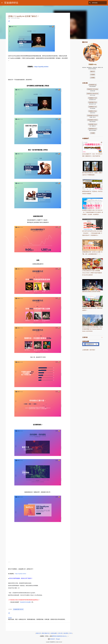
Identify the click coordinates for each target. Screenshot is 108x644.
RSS (71, 633)
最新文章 (38, 633)
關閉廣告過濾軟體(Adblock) (59, 636)
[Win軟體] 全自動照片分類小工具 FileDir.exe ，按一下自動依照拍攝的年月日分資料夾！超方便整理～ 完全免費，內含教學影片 (93, 212)
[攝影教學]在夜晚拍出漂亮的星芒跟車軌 (91, 292)
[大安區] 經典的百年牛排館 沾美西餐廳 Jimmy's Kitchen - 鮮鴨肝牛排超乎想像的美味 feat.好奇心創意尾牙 (92, 273)
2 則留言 (18, 18)
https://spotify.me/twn (41, 67)
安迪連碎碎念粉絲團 (25, 602)
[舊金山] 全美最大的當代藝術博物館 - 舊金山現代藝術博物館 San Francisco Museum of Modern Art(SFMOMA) (92, 329)
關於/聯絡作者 (46, 633)
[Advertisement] (78, 63)
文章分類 (60, 633)
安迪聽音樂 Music (18, 609)
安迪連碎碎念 (11, 3)
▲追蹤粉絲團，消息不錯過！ (89, 350)
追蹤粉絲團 (54, 633)
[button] (9, 21)
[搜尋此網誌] (99, 3)
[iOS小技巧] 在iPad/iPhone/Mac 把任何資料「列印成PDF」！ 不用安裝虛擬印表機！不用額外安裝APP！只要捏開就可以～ (92, 233)
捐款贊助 (66, 633)
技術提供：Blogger (54, 639)
